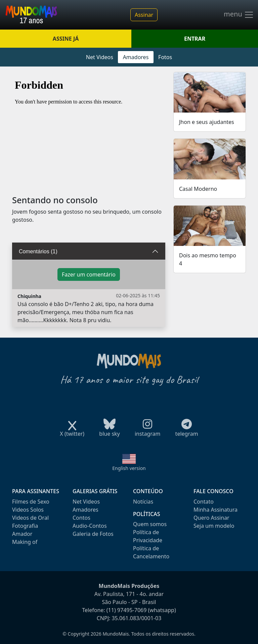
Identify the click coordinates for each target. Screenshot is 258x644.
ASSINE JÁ (66, 39)
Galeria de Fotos (93, 534)
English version (129, 468)
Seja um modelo (214, 526)
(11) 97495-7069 (127, 610)
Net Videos (100, 57)
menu (239, 15)
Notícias (143, 502)
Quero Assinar (211, 518)
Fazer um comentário (89, 274)
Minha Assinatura (216, 510)
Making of (25, 542)
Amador (22, 534)
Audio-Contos (90, 526)
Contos (81, 518)
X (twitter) (72, 432)
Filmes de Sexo (31, 502)
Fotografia (25, 526)
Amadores (136, 57)
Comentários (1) (38, 251)
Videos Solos (28, 510)
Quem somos (150, 524)
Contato (204, 502)
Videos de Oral (30, 518)
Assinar (144, 15)
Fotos (165, 57)
